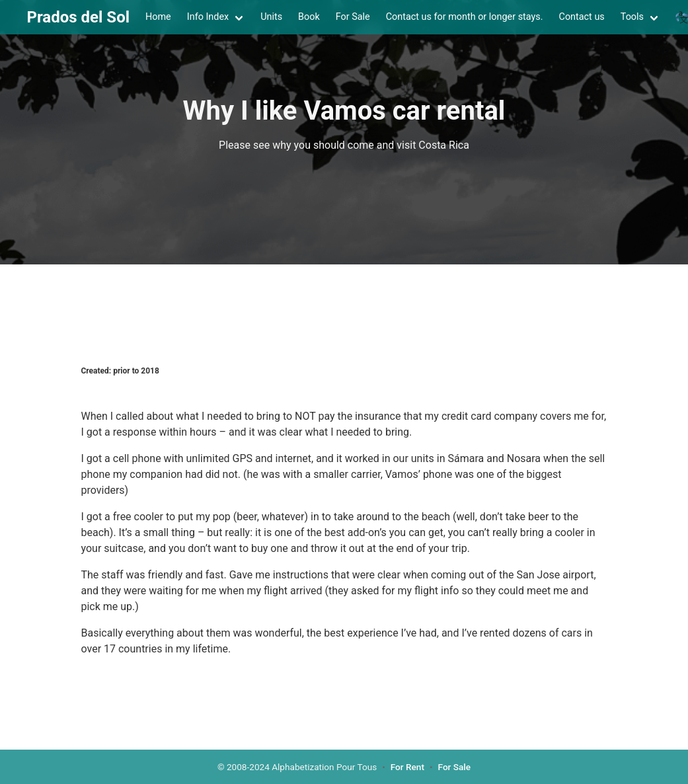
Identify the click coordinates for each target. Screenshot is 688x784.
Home (158, 17)
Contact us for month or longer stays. (465, 17)
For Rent (407, 767)
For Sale (353, 17)
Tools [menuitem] (632, 17)
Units (271, 17)
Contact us (582, 17)
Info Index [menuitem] (208, 17)
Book (309, 17)
